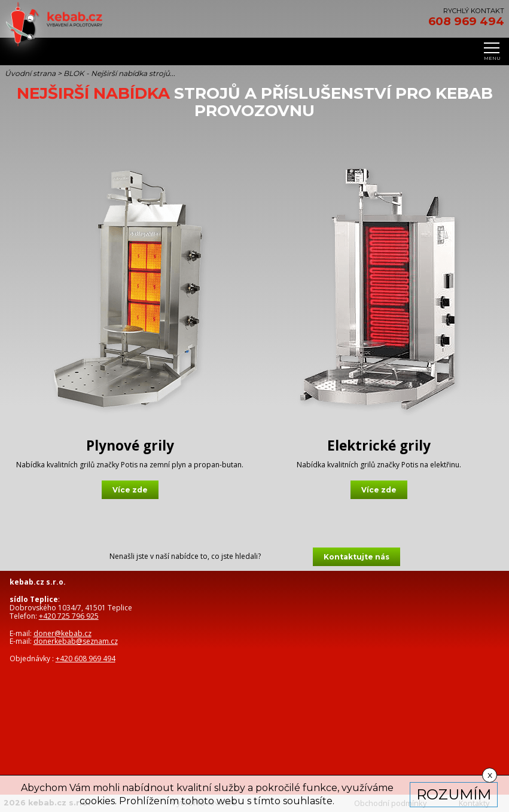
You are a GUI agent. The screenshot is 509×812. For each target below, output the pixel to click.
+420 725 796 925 (69, 616)
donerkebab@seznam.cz (76, 641)
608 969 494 (466, 22)
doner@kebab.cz (63, 633)
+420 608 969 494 (86, 659)
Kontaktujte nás (356, 557)
